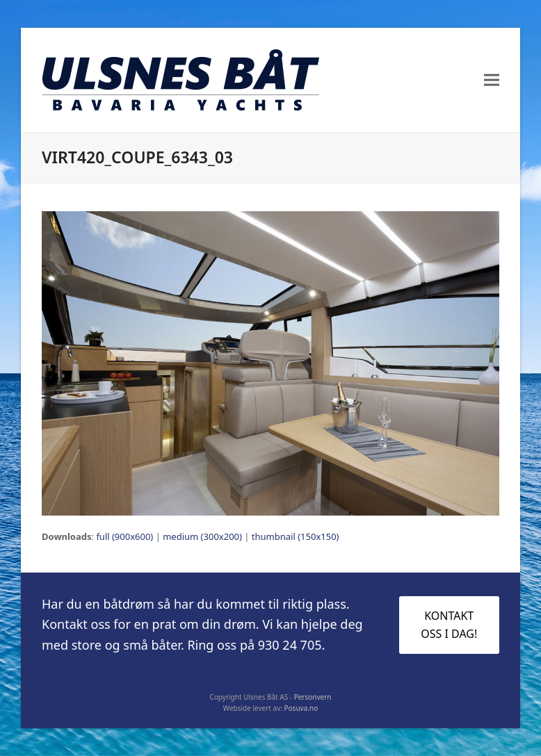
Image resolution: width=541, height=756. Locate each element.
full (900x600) (124, 536)
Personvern (313, 697)
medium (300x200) (202, 536)
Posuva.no (301, 708)
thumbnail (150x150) (296, 536)
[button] (492, 80)
